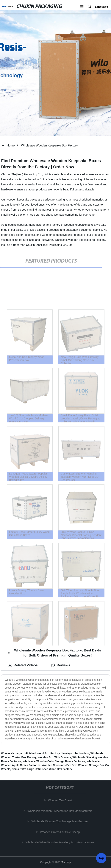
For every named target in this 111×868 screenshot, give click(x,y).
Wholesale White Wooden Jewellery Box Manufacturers (61, 842)
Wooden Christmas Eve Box (59, 765)
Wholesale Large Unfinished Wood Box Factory (30, 753)
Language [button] (101, 7)
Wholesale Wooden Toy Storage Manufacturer (61, 821)
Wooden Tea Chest (61, 800)
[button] (82, 7)
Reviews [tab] (60, 665)
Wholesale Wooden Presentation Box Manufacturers (61, 811)
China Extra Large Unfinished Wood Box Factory (42, 769)
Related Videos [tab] (23, 665)
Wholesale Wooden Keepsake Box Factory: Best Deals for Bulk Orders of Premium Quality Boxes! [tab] (54, 653)
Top (101, 858)
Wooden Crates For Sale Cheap (61, 832)
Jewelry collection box (75, 753)
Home (11, 145)
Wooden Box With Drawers (54, 757)
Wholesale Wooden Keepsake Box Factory (49, 145)
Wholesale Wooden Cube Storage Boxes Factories (54, 761)
